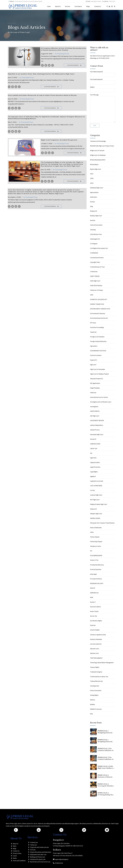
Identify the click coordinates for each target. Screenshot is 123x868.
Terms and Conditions (19, 861)
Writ (92, 714)
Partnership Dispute (96, 542)
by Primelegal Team (62, 54)
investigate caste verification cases (101, 402)
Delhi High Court (95, 281)
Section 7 (93, 602)
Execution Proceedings (97, 327)
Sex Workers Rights (96, 621)
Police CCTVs (94, 560)
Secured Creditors (96, 607)
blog (91, 206)
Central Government (96, 225)
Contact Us (98, 6)
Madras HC (94, 509)
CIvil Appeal (94, 244)
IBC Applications (95, 383)
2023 (92, 183)
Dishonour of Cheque (97, 290)
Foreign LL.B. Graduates (97, 337)
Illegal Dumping (95, 388)
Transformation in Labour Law (99, 677)
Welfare (93, 700)
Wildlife (93, 704)
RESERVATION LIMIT (97, 583)
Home (49, 6)
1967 (92, 174)
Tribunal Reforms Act (96, 681)
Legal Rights (94, 472)
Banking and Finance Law (38, 857)
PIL (91, 551)
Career (15, 856)
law (91, 453)
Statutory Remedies (96, 639)
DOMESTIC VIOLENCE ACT (99, 299)
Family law (93, 332)
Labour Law (94, 448)
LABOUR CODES (95, 444)
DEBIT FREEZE (95, 276)
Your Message (103, 108)
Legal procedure (95, 462)
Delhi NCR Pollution (96, 285)
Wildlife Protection (96, 709)
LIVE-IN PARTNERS (96, 486)
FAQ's (15, 846)
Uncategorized (95, 686)
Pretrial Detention (96, 569)
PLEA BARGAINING (96, 555)
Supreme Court (95, 649)
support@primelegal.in (61, 859)
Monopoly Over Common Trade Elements (102, 523)
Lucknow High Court (96, 495)
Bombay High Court (96, 216)
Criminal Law (34, 842)
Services (68, 6)
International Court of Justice (99, 397)
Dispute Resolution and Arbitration (41, 852)
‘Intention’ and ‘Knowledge (98, 141)
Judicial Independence (97, 425)
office (92, 532)
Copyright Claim (95, 262)
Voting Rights (94, 695)
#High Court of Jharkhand (98, 155)
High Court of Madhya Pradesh (99, 374)
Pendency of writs (96, 546)
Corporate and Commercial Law (39, 847)
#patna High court (96, 169)
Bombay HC (94, 211)
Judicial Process (95, 430)
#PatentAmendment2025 (98, 160)
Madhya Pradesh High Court (99, 504)
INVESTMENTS (95, 411)
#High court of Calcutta (97, 150)
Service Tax (94, 616)
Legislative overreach (97, 481)
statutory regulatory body (98, 635)
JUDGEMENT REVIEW (97, 420)
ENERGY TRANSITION (97, 304)
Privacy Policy (17, 853)
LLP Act (92, 490)
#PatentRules (94, 164)
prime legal (93, 574)
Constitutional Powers (97, 258)
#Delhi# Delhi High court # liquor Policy (102, 146)
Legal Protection (95, 467)
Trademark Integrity (96, 672)
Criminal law (94, 272)
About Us (58, 6)
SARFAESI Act (94, 593)
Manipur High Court (96, 514)
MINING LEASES (95, 518)
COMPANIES (94, 253)
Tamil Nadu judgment (96, 658)
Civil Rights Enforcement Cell (99, 248)
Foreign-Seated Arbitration (98, 341)
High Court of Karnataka (97, 369)
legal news (93, 458)
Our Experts (78, 6)
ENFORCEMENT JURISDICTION (100, 309)
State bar (93, 625)
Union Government (96, 690)
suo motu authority (96, 644)
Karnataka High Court (97, 434)
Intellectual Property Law (38, 859)
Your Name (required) (103, 74)
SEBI (92, 597)
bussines (93, 220)
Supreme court (94, 653)
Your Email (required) (103, 82)
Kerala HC (93, 439)
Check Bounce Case (96, 234)
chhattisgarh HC (95, 239)
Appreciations (94, 192)
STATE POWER (95, 630)
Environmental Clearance (98, 313)
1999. (92, 178)
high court (93, 365)
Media (15, 858)
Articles (92, 202)
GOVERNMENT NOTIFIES (98, 351)
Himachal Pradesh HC (97, 379)
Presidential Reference (97, 565)
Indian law (93, 393)
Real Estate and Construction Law (40, 862)
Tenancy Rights (95, 667)
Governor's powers (96, 355)
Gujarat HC (94, 360)
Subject (103, 89)
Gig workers (94, 346)
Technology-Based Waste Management (102, 663)
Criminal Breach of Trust (97, 267)
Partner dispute (95, 537)
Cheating (93, 230)
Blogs (88, 6)
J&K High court (95, 416)
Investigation (94, 407)
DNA (92, 295)
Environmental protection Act (99, 318)
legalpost (93, 476)
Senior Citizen (94, 611)
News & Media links (96, 528)
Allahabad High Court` (97, 188)
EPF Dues (93, 323)
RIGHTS (93, 588)
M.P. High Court (95, 500)
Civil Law (33, 850)
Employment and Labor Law (38, 854)
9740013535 (59, 863)
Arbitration (94, 197)
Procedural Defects (96, 579)
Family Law (33, 845)
